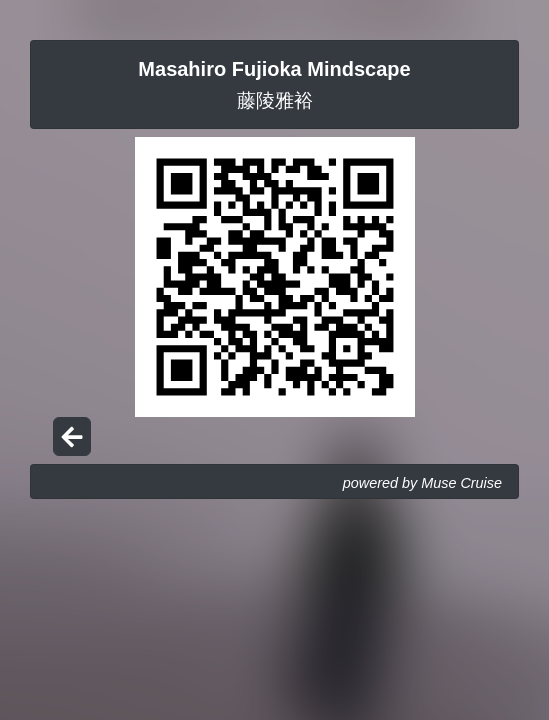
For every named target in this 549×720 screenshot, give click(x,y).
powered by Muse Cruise (422, 483)
